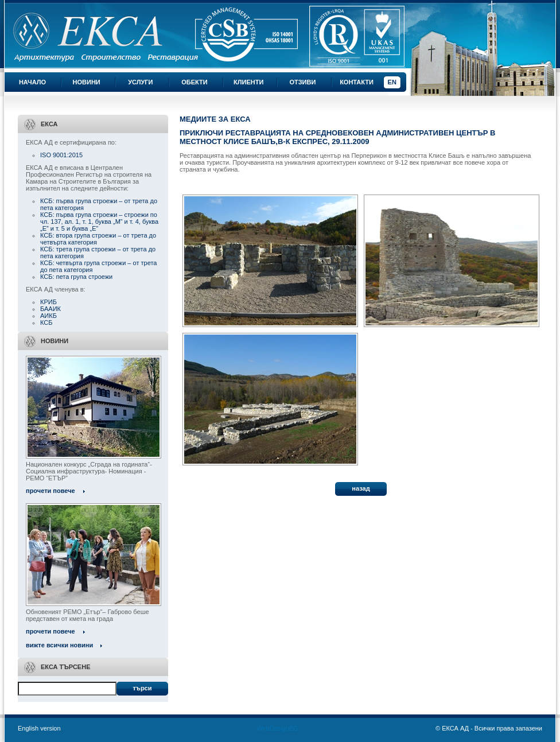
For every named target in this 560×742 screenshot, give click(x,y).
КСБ (46, 323)
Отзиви (302, 82)
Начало (32, 82)
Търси (142, 688)
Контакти (357, 82)
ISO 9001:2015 (61, 155)
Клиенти (248, 82)
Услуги (140, 82)
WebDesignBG (277, 728)
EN (392, 82)
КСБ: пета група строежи (76, 277)
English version (39, 728)
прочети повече (50, 491)
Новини (87, 82)
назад (361, 488)
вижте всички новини (59, 645)
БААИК (50, 309)
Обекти (194, 82)
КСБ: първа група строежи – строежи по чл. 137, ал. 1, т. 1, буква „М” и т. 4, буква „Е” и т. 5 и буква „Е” (99, 222)
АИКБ (48, 316)
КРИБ (48, 302)
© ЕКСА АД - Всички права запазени (489, 728)
